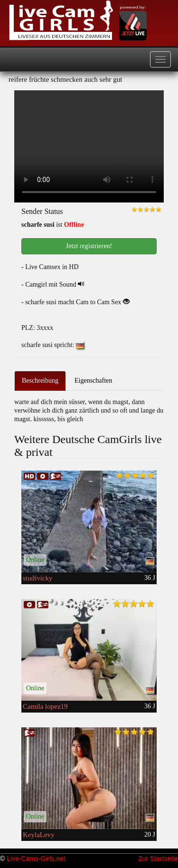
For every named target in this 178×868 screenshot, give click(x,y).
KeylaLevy (39, 835)
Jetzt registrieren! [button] (89, 246)
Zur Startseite (158, 858)
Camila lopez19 (45, 706)
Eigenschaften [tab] (93, 381)
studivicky (38, 578)
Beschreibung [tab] (40, 381)
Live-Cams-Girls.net (36, 858)
